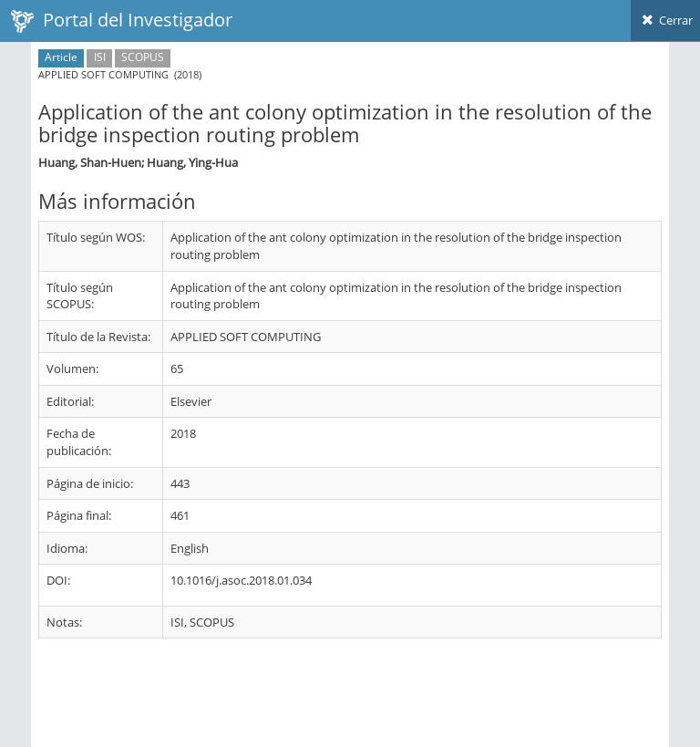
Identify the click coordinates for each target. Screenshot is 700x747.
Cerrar (665, 20)
